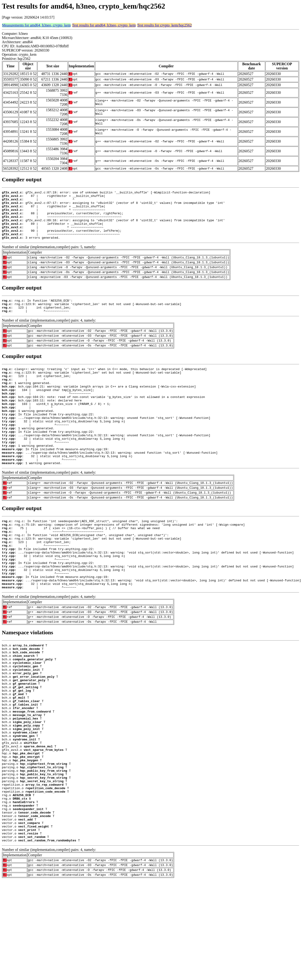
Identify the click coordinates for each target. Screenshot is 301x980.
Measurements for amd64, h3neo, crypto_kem (36, 25)
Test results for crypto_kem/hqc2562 (164, 25)
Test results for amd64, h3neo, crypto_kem (104, 25)
